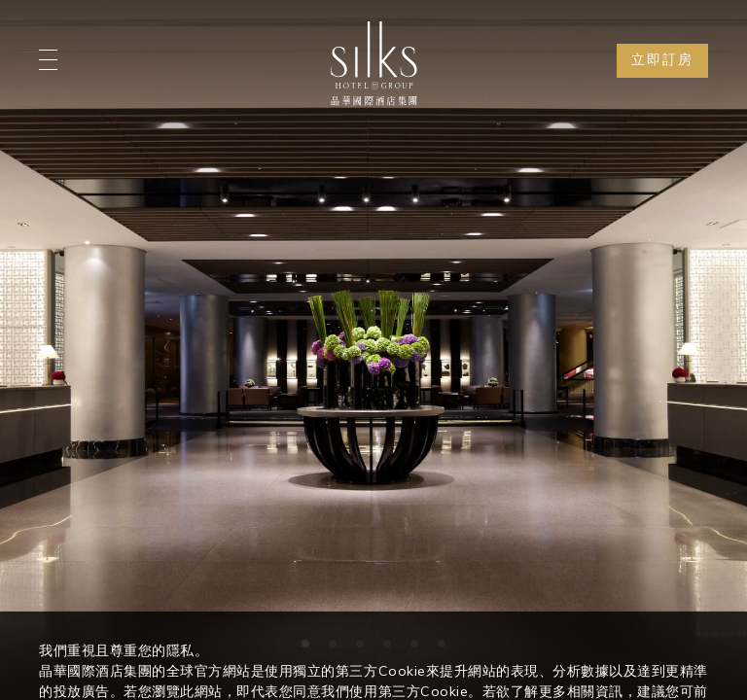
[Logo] (373, 63)
